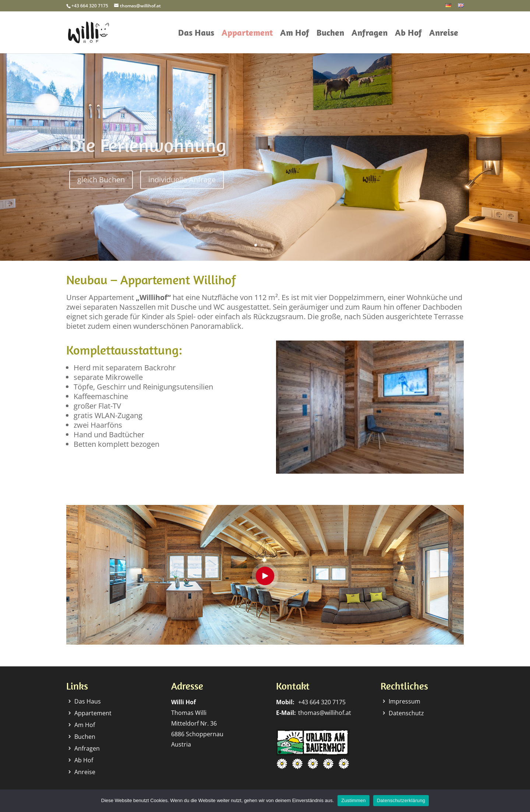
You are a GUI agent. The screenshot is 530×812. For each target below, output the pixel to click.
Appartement (247, 34)
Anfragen (370, 34)
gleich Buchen (101, 188)
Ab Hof (408, 34)
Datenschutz (406, 713)
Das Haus (196, 34)
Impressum (404, 701)
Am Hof (295, 34)
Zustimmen (354, 800)
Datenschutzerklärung (401, 800)
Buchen (330, 34)
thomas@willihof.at (325, 713)
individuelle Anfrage (182, 188)
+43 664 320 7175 (322, 702)
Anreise (444, 34)
